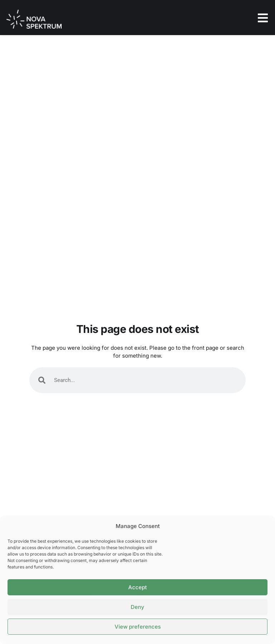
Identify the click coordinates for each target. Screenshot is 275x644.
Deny (137, 607)
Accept (137, 587)
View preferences (138, 627)
